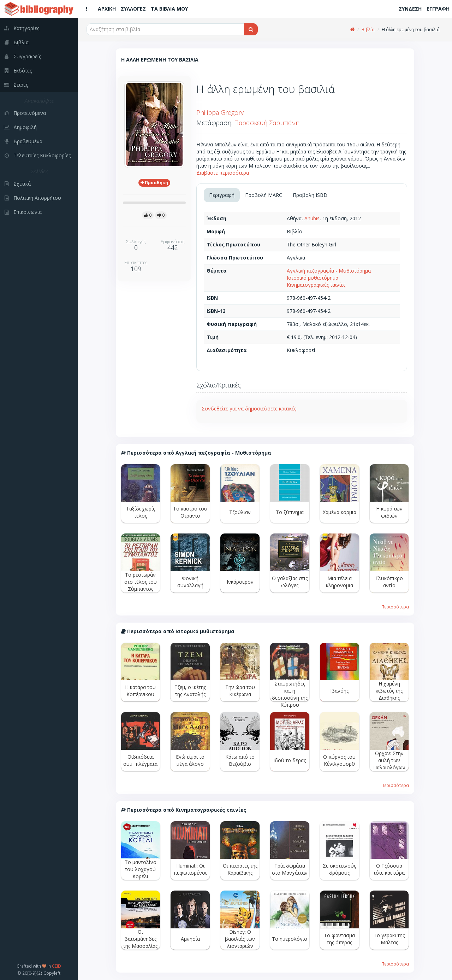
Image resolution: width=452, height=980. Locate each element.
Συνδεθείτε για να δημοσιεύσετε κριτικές (249, 409)
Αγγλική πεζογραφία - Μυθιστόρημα (329, 271)
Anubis (312, 218)
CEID (56, 966)
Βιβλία (368, 30)
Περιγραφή (222, 195)
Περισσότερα (395, 607)
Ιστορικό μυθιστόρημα (313, 278)
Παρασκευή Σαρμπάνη (267, 123)
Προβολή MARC (264, 195)
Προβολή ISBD (310, 195)
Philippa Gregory (220, 112)
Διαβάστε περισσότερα (223, 173)
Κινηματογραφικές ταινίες (316, 285)
